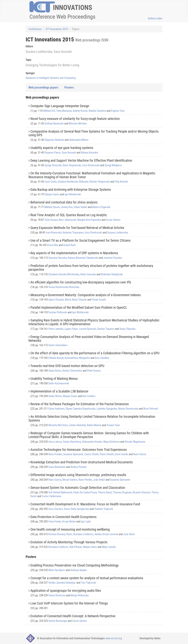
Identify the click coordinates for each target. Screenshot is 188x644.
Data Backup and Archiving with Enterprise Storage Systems (71, 189)
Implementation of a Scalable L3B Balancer (59, 391)
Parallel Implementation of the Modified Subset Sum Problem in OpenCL (79, 307)
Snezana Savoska (58, 258)
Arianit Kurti (70, 245)
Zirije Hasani (51, 220)
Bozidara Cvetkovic (83, 534)
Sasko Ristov (55, 396)
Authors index (155, 18)
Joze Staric (129, 534)
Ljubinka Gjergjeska (107, 409)
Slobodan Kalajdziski (112, 274)
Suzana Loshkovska (118, 233)
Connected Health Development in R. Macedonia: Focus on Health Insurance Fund (85, 504)
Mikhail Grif (49, 111)
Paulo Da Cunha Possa (85, 492)
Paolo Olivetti (107, 454)
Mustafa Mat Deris (58, 425)
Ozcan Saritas (79, 621)
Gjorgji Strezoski (53, 165)
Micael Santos (70, 480)
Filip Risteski (121, 182)
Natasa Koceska (89, 153)
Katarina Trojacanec (73, 233)
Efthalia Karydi (56, 358)
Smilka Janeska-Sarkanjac (62, 583)
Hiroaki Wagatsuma (135, 442)
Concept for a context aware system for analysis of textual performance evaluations (87, 578)
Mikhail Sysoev (52, 207)
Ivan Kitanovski (54, 233)
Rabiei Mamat (94, 425)
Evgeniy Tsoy (118, 111)
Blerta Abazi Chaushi (76, 300)
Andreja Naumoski (54, 123)
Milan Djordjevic (57, 570)
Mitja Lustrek (109, 547)
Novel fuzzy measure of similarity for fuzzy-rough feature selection (75, 119)
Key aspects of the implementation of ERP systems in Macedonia (74, 253)
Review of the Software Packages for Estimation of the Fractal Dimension (80, 404)
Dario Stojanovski (72, 165)
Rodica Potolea (79, 467)
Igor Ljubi (86, 521)
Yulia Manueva (64, 111)
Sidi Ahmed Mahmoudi (60, 492)
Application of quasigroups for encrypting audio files (66, 591)
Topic (28, 60)
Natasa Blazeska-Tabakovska (83, 258)
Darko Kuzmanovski (59, 383)
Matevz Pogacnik (101, 207)
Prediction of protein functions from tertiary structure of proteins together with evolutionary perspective (91, 268)
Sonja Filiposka (127, 329)
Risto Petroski (151, 409)
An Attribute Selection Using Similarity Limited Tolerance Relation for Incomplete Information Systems (92, 418)
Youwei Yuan (113, 425)
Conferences (35, 29)
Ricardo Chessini (141, 492)
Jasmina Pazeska (113, 258)
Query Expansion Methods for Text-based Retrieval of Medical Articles (77, 228)
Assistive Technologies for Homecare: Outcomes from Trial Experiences (79, 450)
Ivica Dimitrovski (91, 165)
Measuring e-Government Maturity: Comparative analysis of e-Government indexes (86, 295)
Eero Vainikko (102, 358)
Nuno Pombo (55, 454)
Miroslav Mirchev (78, 123)
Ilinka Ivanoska (88, 274)
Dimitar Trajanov (106, 329)
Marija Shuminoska (128, 409)
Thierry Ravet (105, 492)
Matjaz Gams (90, 547)
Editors (29, 46)
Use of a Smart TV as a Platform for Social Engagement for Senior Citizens (81, 240)
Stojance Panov (53, 153)
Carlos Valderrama (51, 496)
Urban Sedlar (80, 207)
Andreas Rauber (79, 570)
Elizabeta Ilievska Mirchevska (64, 274)
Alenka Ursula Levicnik (106, 534)
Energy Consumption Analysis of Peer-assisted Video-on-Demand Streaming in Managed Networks (89, 339)
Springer (30, 73)
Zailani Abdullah (77, 425)
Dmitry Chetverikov (72, 371)
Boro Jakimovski (68, 220)
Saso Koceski (69, 153)
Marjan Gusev (70, 396)
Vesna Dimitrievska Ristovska (64, 287)
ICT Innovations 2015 (57, 29)
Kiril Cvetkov (89, 396)
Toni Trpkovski (88, 583)
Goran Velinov (113, 220)
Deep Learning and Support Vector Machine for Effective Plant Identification (81, 160)
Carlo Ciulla (50, 182)
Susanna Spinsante (73, 454)
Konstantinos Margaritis (77, 358)
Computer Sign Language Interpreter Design (60, 106)
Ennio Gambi (122, 454)
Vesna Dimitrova (57, 595)
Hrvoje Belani (69, 521)
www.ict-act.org (114, 638)
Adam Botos (55, 371)
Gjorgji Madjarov (113, 165)
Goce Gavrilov (56, 509)
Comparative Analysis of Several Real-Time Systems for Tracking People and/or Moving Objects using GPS (94, 133)
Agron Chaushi (56, 300)
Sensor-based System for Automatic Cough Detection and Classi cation (78, 488)
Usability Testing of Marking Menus (54, 379)
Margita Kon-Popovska (89, 220)
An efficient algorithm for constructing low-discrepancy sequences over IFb (81, 282)
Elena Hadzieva (56, 409)
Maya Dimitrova (111, 442)
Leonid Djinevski (88, 329)
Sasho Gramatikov (58, 345)
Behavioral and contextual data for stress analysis (64, 202)
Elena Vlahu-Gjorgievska (77, 509)
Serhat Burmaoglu (58, 621)
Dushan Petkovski (58, 312)
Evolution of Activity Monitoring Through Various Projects (69, 542)
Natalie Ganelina (97, 111)
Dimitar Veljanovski (100, 182)
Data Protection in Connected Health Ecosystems (63, 517)
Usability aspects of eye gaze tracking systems (62, 148)
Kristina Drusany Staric (60, 534)
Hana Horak (55, 521)
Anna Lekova (55, 442)
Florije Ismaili (99, 300)
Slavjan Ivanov (52, 194)
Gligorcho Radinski (54, 140)
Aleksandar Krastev (92, 442)
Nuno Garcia (140, 454)
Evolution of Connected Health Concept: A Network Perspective (73, 616)
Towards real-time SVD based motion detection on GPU (67, 366)
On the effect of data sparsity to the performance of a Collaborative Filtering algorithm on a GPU (95, 353)
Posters (69, 87)
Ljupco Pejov (71, 329)
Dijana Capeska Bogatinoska (80, 409)
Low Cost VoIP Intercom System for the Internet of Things (69, 603)
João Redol (99, 480)
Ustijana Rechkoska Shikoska (73, 182)
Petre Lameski (56, 329)
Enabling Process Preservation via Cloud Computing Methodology (74, 565)
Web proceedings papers (43, 87)
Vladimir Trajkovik (104, 509)
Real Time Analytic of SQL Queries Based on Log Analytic (69, 215)
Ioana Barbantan (57, 467)
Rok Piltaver (76, 547)
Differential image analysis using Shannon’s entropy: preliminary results (78, 475)
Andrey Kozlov (80, 111)
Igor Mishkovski (73, 194)
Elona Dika (53, 245)
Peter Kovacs (94, 371)
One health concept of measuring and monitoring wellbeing (70, 529)
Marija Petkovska (80, 595)
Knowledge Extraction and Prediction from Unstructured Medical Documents (82, 462)
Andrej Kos (67, 207)
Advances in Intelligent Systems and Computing (51, 78)
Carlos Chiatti (91, 454)
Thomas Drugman (122, 492)
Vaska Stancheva (72, 442)
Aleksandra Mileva (79, 140)
